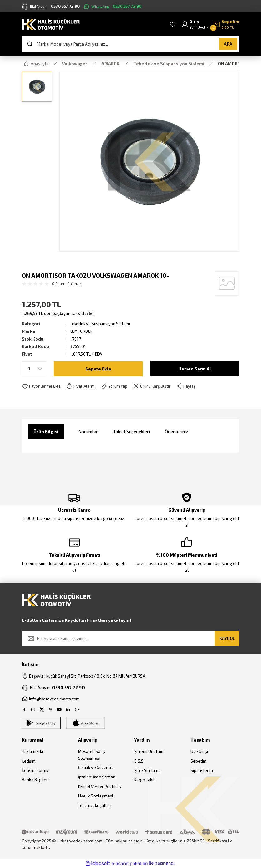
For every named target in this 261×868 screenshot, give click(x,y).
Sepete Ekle (98, 368)
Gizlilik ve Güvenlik (96, 768)
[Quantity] (34, 369)
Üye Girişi (199, 752)
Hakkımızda (32, 752)
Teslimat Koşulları (95, 806)
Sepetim (198, 761)
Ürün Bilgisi (46, 432)
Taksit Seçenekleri (131, 432)
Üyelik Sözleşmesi (96, 796)
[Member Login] (195, 25)
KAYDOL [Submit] (227, 638)
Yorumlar (89, 432)
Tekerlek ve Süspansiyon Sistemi (101, 324)
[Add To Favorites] (42, 386)
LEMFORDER (82, 331)
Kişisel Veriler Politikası (100, 787)
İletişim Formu (35, 771)
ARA (228, 44)
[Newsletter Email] (130, 639)
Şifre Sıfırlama (147, 771)
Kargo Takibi (145, 780)
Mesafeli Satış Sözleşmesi (91, 755)
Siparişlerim (202, 771)
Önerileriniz (177, 432)
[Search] (130, 44)
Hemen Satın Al (195, 368)
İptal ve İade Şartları (97, 777)
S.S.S (139, 761)
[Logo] (51, 24)
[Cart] (226, 25)
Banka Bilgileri (35, 780)
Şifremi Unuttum (149, 752)
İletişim (29, 761)
